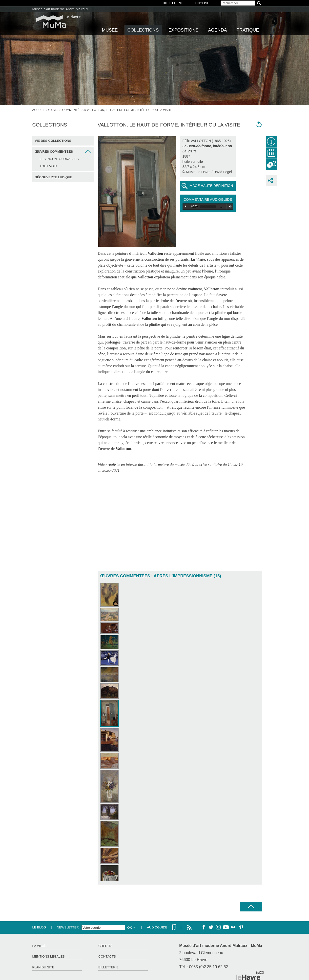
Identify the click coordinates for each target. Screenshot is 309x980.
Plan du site (43, 967)
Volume (229, 206)
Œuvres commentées (66, 110)
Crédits (105, 946)
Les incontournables (59, 159)
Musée (110, 30)
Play (186, 206)
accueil (39, 110)
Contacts (107, 956)
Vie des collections (53, 141)
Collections (143, 30)
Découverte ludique (54, 177)
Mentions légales (49, 956)
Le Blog (39, 927)
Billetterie (108, 967)
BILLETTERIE (173, 3)
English (202, 3)
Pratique (248, 30)
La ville (39, 946)
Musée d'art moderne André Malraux (60, 9)
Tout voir (48, 166)
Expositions (184, 30)
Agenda (218, 30)
